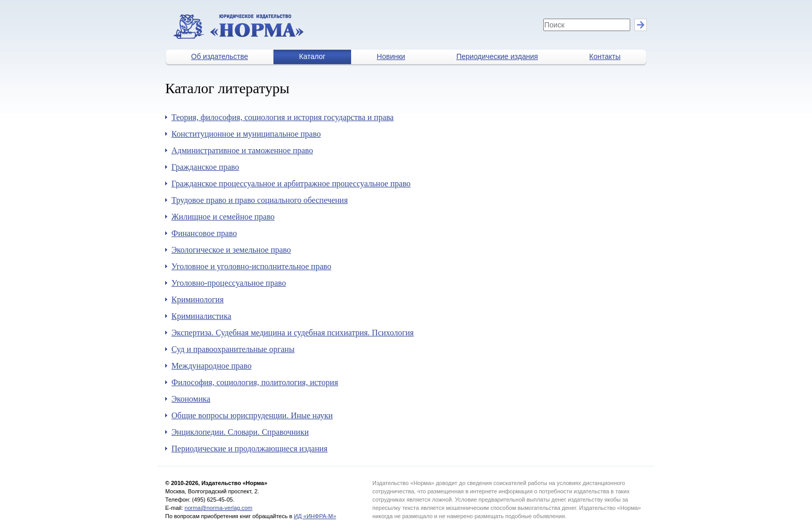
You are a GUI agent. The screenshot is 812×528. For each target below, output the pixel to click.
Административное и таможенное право (242, 150)
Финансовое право (204, 233)
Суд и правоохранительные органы (233, 349)
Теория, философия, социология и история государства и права (282, 117)
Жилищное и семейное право (223, 217)
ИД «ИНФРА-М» (315, 516)
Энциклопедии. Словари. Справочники (240, 432)
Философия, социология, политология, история (255, 382)
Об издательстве (220, 56)
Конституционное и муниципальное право (246, 134)
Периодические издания (497, 56)
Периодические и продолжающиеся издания (249, 449)
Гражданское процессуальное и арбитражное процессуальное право (291, 184)
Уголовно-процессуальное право (229, 283)
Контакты (605, 56)
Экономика (191, 399)
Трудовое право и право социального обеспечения (260, 200)
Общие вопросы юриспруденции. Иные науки (252, 415)
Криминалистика (201, 316)
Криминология (198, 299)
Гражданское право (205, 167)
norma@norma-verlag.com (218, 508)
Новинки (391, 56)
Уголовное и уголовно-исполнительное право (251, 266)
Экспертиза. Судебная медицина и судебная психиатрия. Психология (293, 333)
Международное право (212, 366)
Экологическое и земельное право (231, 250)
